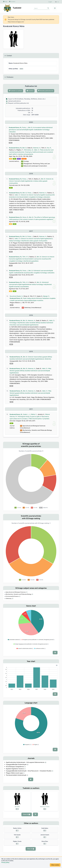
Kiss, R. (49, 148)
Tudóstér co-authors (15, 91)
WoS (19, 159)
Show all (27, 814)
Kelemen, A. (37, 148)
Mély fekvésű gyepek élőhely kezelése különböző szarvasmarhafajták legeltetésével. (30, 371)
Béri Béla (17, 807)
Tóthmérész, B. (28, 150)
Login (50, 2)
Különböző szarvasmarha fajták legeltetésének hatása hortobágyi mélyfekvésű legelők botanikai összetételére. (30, 284)
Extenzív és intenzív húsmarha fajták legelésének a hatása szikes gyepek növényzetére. (31, 181)
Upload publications (14, 101)
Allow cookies (55, 865)
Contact (12, 2)
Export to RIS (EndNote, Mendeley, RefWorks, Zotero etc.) (26, 99)
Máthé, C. (34, 414)
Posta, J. (25, 127)
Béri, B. (30, 127)
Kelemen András (45, 807)
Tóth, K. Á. (26, 257)
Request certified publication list (18, 103)
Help (5, 2)
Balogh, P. (46, 296)
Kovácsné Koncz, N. (15, 127)
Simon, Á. (25, 217)
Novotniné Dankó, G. (16, 296)
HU (58, 2)
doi (11, 159)
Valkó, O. (37, 150)
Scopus (24, 159)
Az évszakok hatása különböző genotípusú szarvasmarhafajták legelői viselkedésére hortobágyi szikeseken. (31, 130)
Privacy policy (5, 862)
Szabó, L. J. (27, 414)
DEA (11, 143)
